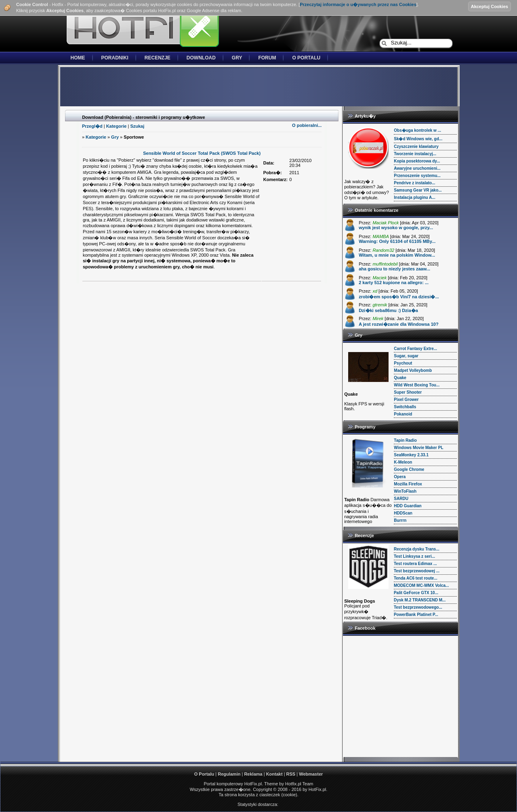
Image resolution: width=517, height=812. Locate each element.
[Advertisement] (258, 87)
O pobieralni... (307, 125)
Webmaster (311, 774)
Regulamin (229, 774)
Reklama (253, 774)
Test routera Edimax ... (415, 564)
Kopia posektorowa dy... (417, 161)
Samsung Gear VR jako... (418, 190)
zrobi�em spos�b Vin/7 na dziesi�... (399, 297)
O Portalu (306, 58)
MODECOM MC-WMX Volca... (421, 585)
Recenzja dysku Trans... (417, 549)
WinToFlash (405, 491)
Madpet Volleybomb (413, 370)
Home (78, 58)
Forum (267, 58)
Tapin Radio (405, 440)
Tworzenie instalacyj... (415, 154)
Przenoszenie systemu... (417, 176)
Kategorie (117, 126)
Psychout (403, 363)
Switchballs (405, 407)
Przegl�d (92, 126)
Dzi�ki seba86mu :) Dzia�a (388, 310)
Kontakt (274, 774)
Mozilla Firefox (408, 484)
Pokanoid (403, 414)
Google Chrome (409, 469)
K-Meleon (403, 462)
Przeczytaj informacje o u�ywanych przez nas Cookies (358, 4)
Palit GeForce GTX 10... (416, 593)
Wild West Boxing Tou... (417, 385)
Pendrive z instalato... (414, 183)
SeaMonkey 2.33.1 (411, 455)
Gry (237, 58)
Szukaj (137, 126)
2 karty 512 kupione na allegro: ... (394, 283)
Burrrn (400, 520)
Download (201, 58)
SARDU (401, 499)
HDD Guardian (408, 506)
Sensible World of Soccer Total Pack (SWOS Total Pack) (202, 153)
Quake (400, 378)
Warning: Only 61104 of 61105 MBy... (397, 241)
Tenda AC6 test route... (416, 578)
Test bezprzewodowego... (418, 607)
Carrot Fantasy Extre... (415, 349)
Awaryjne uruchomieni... (417, 168)
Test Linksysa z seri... (414, 556)
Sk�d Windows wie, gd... (418, 139)
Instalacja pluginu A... (414, 197)
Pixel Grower (406, 400)
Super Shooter (408, 392)
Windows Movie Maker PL (418, 448)
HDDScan (403, 513)
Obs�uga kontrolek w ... (417, 130)
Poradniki (115, 58)
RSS (291, 774)
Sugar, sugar (406, 356)
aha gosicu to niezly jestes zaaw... (394, 269)
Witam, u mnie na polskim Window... (397, 255)
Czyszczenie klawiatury (416, 147)
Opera (400, 477)
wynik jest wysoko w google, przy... (396, 228)
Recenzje (158, 58)
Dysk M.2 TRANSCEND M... (420, 600)
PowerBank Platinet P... (416, 615)
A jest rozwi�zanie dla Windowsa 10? (399, 324)
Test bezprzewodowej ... (417, 571)
